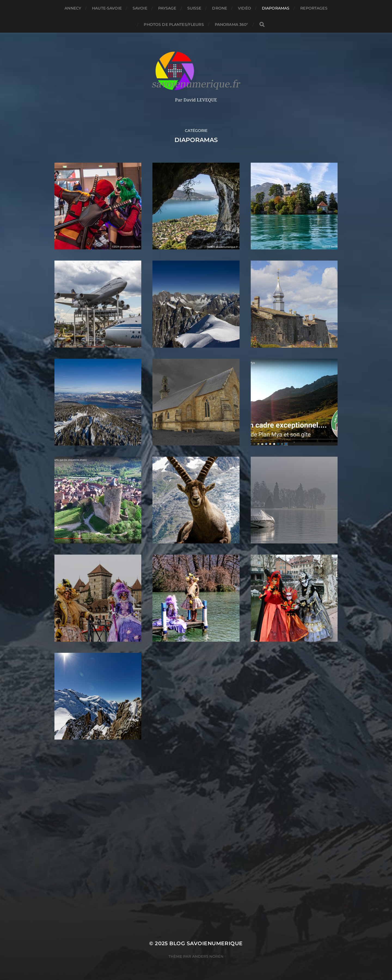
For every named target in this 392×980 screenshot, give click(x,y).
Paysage (167, 8)
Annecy (73, 8)
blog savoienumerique (206, 943)
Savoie (140, 8)
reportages (314, 8)
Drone (220, 8)
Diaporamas (276, 8)
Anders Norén (208, 956)
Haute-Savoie (107, 8)
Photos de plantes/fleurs (174, 24)
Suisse (194, 8)
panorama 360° (232, 24)
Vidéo (244, 8)
